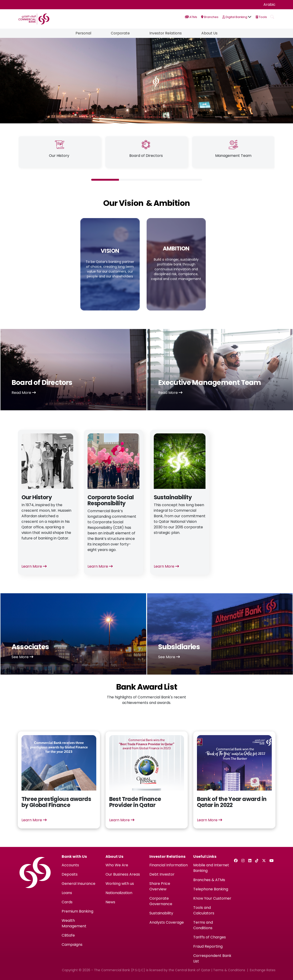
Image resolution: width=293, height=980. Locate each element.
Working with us (120, 884)
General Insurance (79, 884)
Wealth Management (74, 923)
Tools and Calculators (204, 910)
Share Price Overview (160, 886)
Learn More (34, 566)
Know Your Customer (212, 898)
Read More (24, 393)
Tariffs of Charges (210, 937)
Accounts (70, 865)
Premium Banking (77, 911)
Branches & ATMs (209, 880)
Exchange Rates (263, 970)
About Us (210, 33)
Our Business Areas (123, 874)
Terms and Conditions (203, 925)
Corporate (120, 33)
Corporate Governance (161, 901)
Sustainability (161, 913)
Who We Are (117, 865)
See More (22, 657)
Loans (67, 893)
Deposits (70, 874)
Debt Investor (162, 874)
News (110, 902)
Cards (67, 902)
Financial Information (169, 865)
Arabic (269, 5)
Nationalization (119, 893)
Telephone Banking (211, 889)
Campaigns (72, 945)
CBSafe (68, 935)
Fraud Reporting (208, 946)
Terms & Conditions (229, 970)
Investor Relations (166, 33)
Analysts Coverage (167, 922)
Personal (82, 33)
